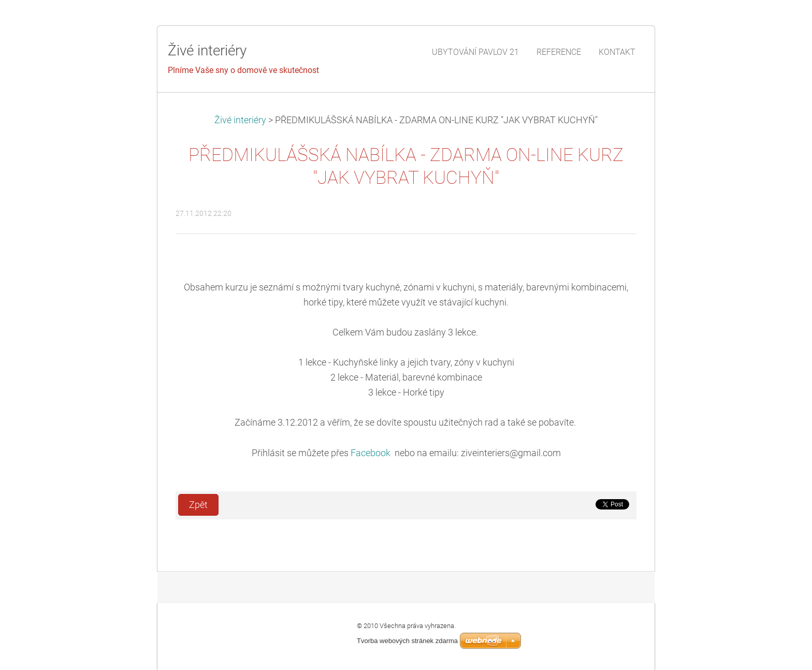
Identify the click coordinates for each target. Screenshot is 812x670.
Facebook (372, 453)
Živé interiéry (241, 120)
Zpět (198, 505)
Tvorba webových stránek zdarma (407, 641)
